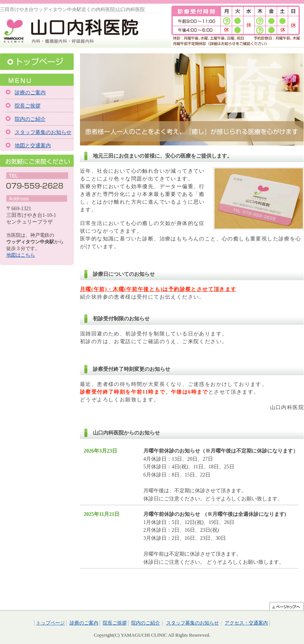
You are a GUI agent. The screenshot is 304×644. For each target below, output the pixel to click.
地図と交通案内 (33, 146)
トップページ (37, 62)
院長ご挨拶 (28, 106)
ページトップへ (286, 606)
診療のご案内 (30, 93)
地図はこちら (21, 255)
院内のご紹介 (30, 119)
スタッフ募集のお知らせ (43, 132)
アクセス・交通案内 (246, 623)
